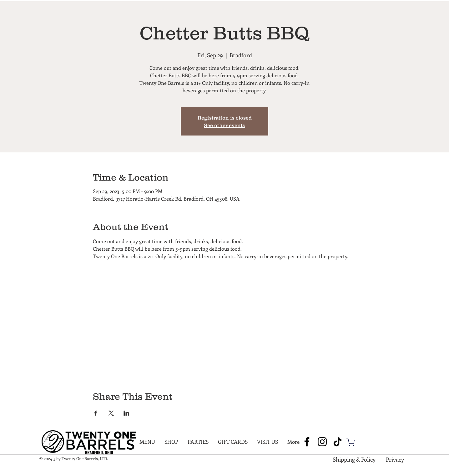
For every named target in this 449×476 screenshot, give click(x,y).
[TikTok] (338, 442)
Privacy (395, 459)
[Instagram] (322, 442)
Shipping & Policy (354, 459)
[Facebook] (307, 442)
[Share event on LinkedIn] (126, 413)
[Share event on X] (111, 413)
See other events (224, 125)
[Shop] (351, 442)
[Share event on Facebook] (96, 413)
